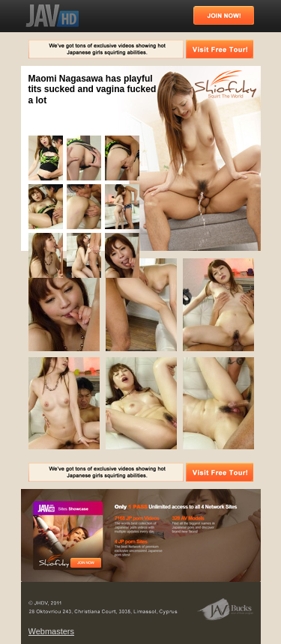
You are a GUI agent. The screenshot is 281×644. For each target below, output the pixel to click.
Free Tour (86, 563)
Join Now (224, 15)
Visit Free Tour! (220, 49)
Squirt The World (226, 85)
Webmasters (52, 631)
